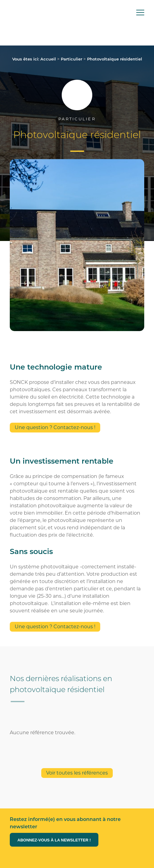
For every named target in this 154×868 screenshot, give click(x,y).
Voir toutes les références (77, 773)
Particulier (71, 59)
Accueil (48, 59)
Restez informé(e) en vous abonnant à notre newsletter (65, 823)
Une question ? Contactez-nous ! (55, 427)
